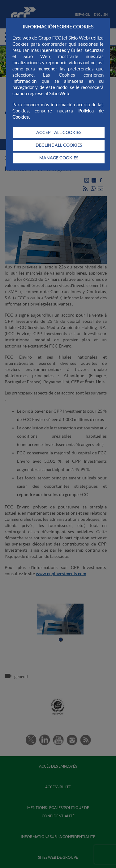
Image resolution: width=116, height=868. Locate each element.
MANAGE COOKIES (59, 158)
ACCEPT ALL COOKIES (59, 133)
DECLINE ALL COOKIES (59, 145)
